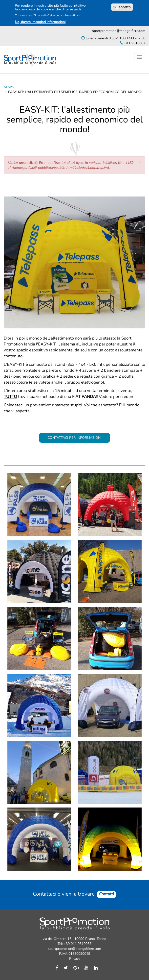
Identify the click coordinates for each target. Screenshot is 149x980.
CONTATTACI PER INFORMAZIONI (74, 438)
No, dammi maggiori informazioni (40, 22)
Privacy (75, 959)
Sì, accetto (122, 7)
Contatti (106, 894)
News (9, 87)
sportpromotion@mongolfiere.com (119, 31)
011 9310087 (134, 43)
